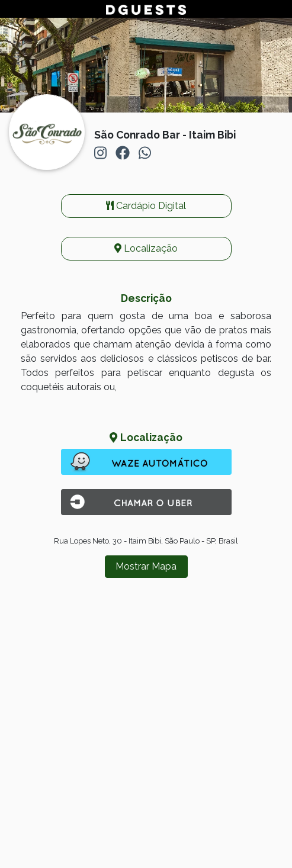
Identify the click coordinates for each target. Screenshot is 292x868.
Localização (146, 248)
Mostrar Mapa (146, 566)
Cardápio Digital (146, 206)
